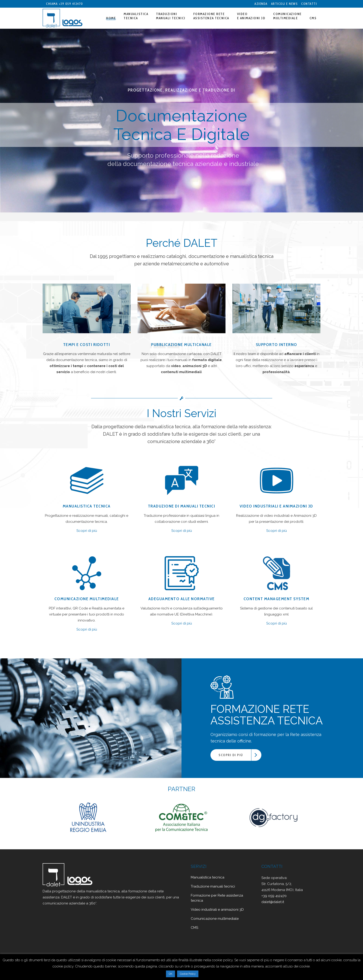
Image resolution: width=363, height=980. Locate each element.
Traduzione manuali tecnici (213, 886)
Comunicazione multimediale (215, 919)
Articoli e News (285, 4)
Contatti (309, 4)
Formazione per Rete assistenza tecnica (217, 898)
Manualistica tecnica (208, 877)
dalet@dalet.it (273, 902)
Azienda (261, 4)
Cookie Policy (188, 974)
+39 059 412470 (71, 4)
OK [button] (171, 974)
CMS (194, 928)
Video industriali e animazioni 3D (217, 910)
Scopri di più (87, 531)
